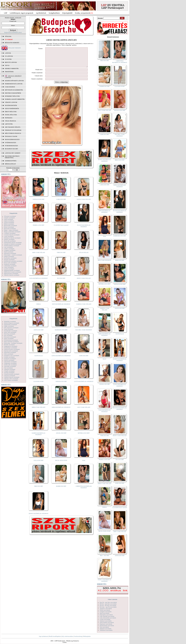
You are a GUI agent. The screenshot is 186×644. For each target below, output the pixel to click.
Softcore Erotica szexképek (12, 349)
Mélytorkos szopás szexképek (13, 272)
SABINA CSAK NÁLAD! (84, 308)
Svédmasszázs (10, 143)
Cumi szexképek (9, 236)
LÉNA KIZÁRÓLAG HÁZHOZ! (61, 359)
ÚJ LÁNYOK (9, 56)
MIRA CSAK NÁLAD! (39, 411)
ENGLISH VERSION (14, 48)
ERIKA (39, 308)
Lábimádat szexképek (10, 266)
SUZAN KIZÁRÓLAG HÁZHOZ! (84, 230)
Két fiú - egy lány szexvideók (108, 604)
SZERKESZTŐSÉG (11, 161)
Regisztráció (8, 32)
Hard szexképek (9, 252)
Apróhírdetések (41, 13)
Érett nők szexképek (10, 241)
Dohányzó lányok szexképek (12, 238)
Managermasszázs (12, 139)
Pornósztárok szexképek (11, 340)
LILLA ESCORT (39, 464)
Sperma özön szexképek (11, 351)
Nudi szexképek (9, 329)
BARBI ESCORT (61, 490)
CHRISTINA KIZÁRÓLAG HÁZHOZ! (84, 491)
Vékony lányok (11, 102)
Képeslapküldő (67, 13)
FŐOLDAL (8, 36)
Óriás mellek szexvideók (107, 622)
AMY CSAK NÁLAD (39, 256)
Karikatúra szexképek (10, 258)
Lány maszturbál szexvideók (108, 618)
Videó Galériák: (113, 599)
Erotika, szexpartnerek (83, 13)
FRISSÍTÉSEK (9, 72)
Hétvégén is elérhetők (14, 90)
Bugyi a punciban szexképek (12, 232)
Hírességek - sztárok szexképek (13, 255)
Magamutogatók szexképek (12, 270)
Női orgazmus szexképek (11, 328)
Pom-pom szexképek (10, 337)
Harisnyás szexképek (10, 253)
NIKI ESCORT (39, 490)
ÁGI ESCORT (61, 282)
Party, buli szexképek (10, 332)
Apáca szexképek (9, 221)
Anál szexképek (9, 219)
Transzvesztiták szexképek (12, 374)
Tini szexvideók (104, 627)
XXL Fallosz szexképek (11, 380)
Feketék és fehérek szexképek (13, 244)
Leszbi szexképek (9, 269)
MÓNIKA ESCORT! (84, 437)
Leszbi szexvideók (105, 619)
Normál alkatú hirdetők (15, 99)
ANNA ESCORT (120, 556)
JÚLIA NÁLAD (84, 256)
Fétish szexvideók (105, 610)
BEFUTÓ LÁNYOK (11, 62)
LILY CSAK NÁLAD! (84, 411)
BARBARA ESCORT (61, 334)
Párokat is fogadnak (13, 130)
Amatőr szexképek (9, 218)
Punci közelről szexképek (11, 342)
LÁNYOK (8, 53)
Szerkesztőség (78, 636)
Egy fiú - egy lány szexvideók (108, 602)
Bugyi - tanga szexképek (11, 230)
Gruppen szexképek (10, 250)
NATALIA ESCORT (38, 203)
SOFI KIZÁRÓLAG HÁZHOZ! (61, 308)
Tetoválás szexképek (10, 366)
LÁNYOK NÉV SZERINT (13, 153)
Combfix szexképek (10, 233)
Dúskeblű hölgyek (12, 96)
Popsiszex (9, 118)
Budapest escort (11, 149)
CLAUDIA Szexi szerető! (61, 229)
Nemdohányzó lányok (14, 84)
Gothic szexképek (9, 249)
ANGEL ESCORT (61, 437)
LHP (6, 13)
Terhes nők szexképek (10, 365)
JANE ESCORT (84, 359)
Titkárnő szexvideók (106, 629)
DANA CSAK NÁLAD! (84, 203)
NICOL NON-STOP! (61, 464)
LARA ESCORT (61, 203)
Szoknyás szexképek (10, 359)
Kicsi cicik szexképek (10, 263)
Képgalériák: (14, 213)
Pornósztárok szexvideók (107, 626)
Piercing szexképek (10, 334)
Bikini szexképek (9, 224)
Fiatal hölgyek (11, 115)
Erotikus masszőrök (13, 93)
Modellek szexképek (10, 321)
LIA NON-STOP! (38, 385)
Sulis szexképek (9, 354)
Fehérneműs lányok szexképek (13, 242)
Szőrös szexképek (9, 360)
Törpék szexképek (9, 371)
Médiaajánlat (87, 636)
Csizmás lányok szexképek (12, 235)
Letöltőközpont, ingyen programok (22, 13)
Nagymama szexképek (11, 325)
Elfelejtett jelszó (17, 32)
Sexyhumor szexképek (11, 348)
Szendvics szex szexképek (12, 355)
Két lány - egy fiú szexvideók (108, 607)
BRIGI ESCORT (120, 160)
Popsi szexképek (9, 338)
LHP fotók (9, 124)
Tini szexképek (8, 368)
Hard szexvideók (104, 613)
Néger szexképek (9, 326)
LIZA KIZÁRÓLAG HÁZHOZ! (39, 282)
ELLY (105, 359)
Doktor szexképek (9, 239)
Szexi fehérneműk (12, 108)
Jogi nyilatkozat (43, 636)
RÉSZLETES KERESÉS (12, 43)
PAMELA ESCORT (39, 229)
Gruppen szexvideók (106, 612)
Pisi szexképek (8, 335)
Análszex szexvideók (106, 609)
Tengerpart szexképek (10, 363)
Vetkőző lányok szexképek (12, 377)
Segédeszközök (11, 105)
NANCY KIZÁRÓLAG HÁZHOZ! (105, 580)
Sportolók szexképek (10, 352)
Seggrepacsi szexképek (11, 346)
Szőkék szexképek (9, 357)
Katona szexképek (9, 260)
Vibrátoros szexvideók (106, 630)
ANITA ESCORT (39, 334)
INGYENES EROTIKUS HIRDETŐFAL (12, 157)
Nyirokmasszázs (11, 146)
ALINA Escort (38, 359)
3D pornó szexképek (10, 216)
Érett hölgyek (11, 112)
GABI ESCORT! (105, 134)
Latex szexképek (9, 267)
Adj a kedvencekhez (67, 636)
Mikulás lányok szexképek (12, 275)
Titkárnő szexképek (10, 369)
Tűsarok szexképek (10, 376)
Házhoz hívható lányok (14, 81)
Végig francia (10, 121)
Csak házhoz (10, 87)
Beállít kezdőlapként (55, 636)
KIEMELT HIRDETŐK (12, 68)
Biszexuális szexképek (11, 225)
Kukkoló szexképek (10, 264)
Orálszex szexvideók (106, 621)
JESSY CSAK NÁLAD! (84, 282)
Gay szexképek (8, 247)
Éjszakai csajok (11, 136)
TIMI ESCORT (61, 256)
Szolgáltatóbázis (54, 13)
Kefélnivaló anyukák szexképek (13, 261)
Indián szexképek (9, 256)
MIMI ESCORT (120, 260)
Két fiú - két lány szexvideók (108, 605)
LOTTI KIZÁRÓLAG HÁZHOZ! (84, 385)
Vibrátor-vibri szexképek (11, 379)
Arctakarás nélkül (13, 127)
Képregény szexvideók (106, 615)
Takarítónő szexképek (10, 362)
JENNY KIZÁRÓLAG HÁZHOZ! (39, 517)
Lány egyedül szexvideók (107, 616)
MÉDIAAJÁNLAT (10, 164)
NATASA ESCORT (61, 385)
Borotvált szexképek (10, 229)
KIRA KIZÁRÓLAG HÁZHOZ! (61, 411)
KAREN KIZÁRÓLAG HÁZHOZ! (39, 438)
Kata (84, 464)
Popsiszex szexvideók (106, 624)
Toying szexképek (9, 372)
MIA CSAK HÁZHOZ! (105, 260)
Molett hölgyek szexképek (12, 323)
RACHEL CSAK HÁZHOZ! (84, 334)
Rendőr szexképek (9, 345)
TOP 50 (7, 65)
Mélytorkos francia (13, 133)
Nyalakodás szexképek (11, 331)
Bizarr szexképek (9, 227)
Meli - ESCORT (105, 556)
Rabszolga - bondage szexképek (13, 343)
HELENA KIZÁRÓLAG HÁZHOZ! (120, 408)
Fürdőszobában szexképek (12, 246)
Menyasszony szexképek (11, 273)
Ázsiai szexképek (9, 222)
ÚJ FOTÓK (8, 59)
